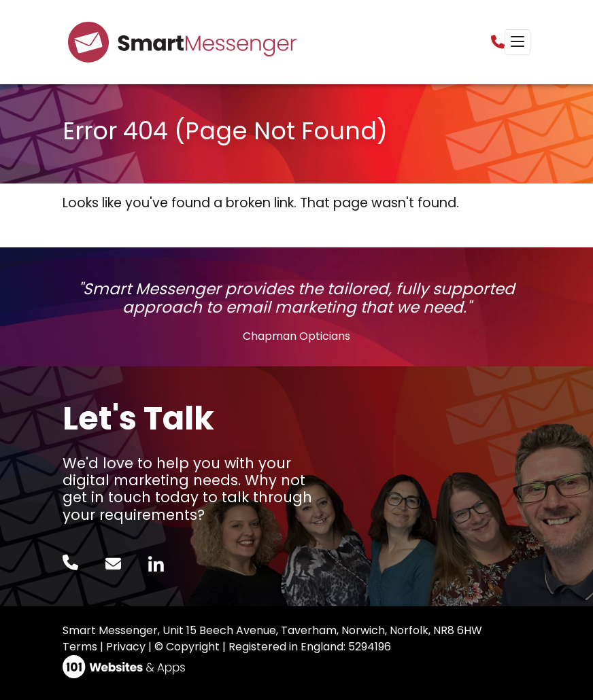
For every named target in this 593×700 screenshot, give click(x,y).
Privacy (126, 647)
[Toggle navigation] (518, 42)
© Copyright (187, 647)
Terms (80, 647)
